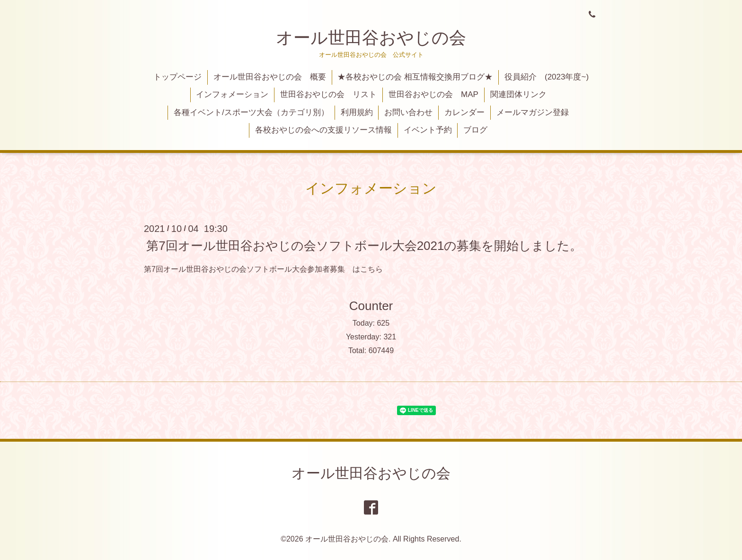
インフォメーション (232, 94)
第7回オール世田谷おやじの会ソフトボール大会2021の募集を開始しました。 (364, 245)
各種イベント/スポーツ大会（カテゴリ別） (251, 112)
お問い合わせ (408, 112)
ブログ (475, 130)
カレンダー (464, 112)
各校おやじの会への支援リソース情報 (323, 130)
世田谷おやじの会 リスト (328, 94)
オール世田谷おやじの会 (371, 38)
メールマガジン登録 (533, 112)
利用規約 (357, 112)
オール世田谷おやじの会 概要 (270, 77)
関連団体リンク (518, 94)
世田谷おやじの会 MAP (433, 94)
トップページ (177, 77)
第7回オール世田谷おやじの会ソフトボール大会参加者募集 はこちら (263, 269)
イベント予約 (428, 130)
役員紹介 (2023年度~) (547, 77)
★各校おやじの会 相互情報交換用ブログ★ (415, 77)
